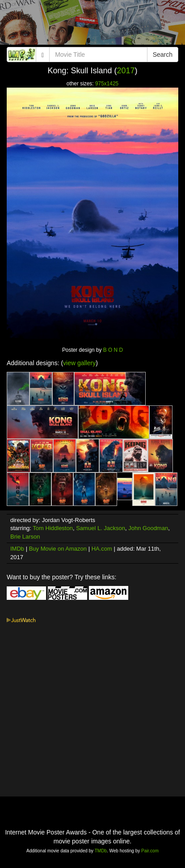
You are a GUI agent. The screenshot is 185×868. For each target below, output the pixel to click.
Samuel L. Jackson (101, 528)
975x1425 (107, 84)
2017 (126, 71)
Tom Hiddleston (53, 528)
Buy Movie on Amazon (58, 549)
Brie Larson (25, 537)
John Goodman (148, 528)
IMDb (17, 549)
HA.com (102, 549)
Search (163, 55)
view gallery (79, 363)
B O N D (113, 350)
